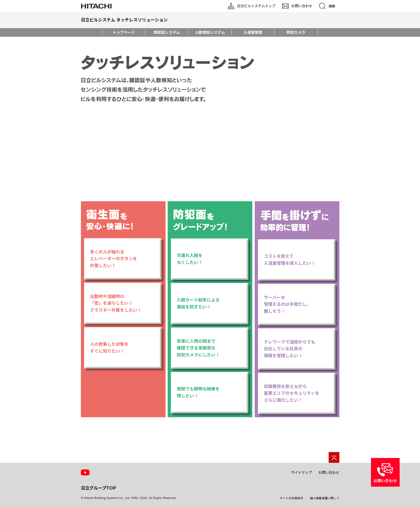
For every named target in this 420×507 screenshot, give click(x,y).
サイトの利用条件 (291, 498)
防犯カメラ (296, 32)
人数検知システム (210, 32)
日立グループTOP (98, 488)
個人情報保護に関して (325, 498)
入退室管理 (253, 32)
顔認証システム (167, 32)
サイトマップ (301, 472)
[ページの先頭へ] (334, 457)
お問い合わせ (329, 472)
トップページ (124, 32)
